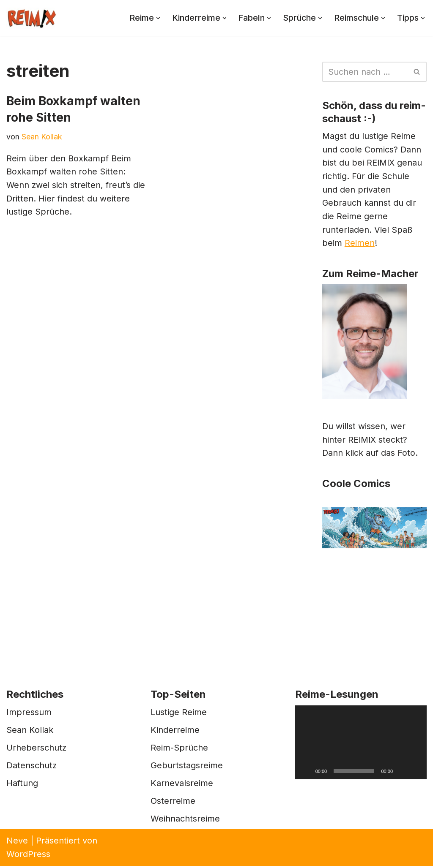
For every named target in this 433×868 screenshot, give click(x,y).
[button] (154, 18)
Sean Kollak (42, 137)
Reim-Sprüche (179, 750)
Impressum (29, 714)
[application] (361, 744)
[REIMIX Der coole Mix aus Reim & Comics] (32, 18)
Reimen (360, 245)
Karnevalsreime (182, 785)
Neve (17, 843)
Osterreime (173, 803)
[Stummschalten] (402, 773)
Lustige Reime (179, 714)
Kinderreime (175, 732)
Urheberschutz (36, 750)
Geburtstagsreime (187, 767)
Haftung (22, 785)
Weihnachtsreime (185, 821)
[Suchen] (365, 72)
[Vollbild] (416, 773)
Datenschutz (32, 767)
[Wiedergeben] (306, 773)
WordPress (28, 856)
